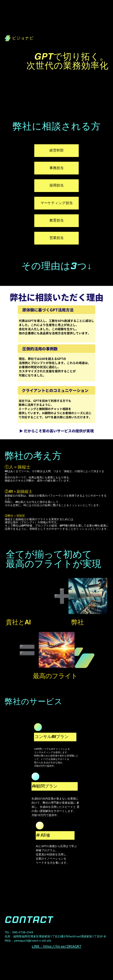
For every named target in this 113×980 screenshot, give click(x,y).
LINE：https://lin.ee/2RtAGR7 (57, 946)
